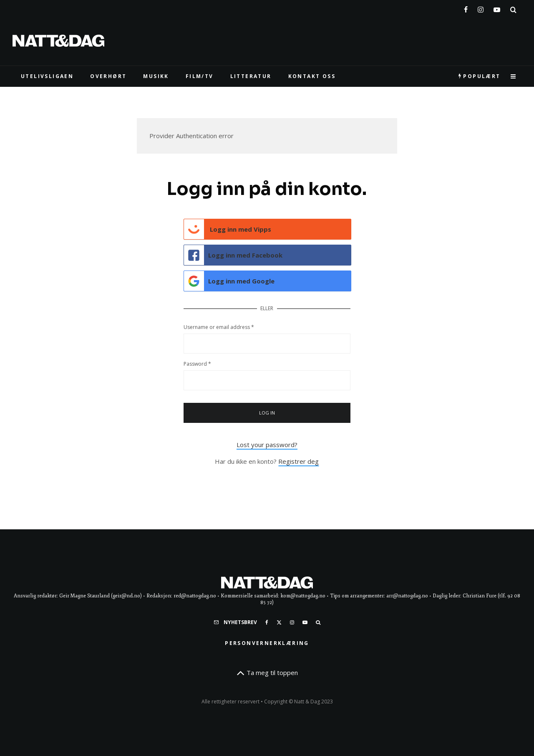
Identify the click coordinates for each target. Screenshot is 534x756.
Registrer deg (298, 461)
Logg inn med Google (229, 281)
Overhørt (108, 76)
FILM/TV (200, 76)
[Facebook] (466, 8)
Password (197, 364)
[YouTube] (497, 8)
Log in (267, 413)
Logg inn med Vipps (228, 229)
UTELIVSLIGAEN (47, 76)
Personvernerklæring (267, 643)
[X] (279, 622)
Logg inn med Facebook (233, 255)
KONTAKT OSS (312, 76)
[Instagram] (481, 8)
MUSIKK (156, 76)
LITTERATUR (251, 76)
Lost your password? (267, 445)
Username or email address (219, 327)
